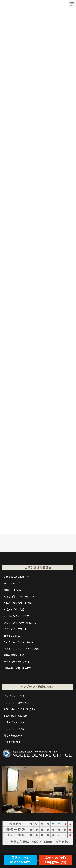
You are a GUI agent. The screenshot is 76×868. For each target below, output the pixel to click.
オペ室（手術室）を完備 (16, 662)
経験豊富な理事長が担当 (16, 577)
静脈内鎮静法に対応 (14, 655)
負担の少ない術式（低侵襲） (19, 603)
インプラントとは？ (14, 696)
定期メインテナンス (14, 722)
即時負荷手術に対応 (14, 609)
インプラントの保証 (14, 729)
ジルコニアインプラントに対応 (20, 623)
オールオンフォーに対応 (16, 616)
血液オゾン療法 (12, 636)
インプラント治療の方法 (16, 703)
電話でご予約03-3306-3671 (20, 860)
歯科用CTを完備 (12, 590)
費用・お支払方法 (13, 735)
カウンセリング (12, 583)
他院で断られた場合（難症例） (20, 709)
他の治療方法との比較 (15, 716)
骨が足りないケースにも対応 (19, 642)
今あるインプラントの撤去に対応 (21, 649)
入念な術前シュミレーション (19, 596)
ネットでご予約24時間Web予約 (56, 860)
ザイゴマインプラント (15, 629)
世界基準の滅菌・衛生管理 (18, 668)
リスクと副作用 (12, 742)
